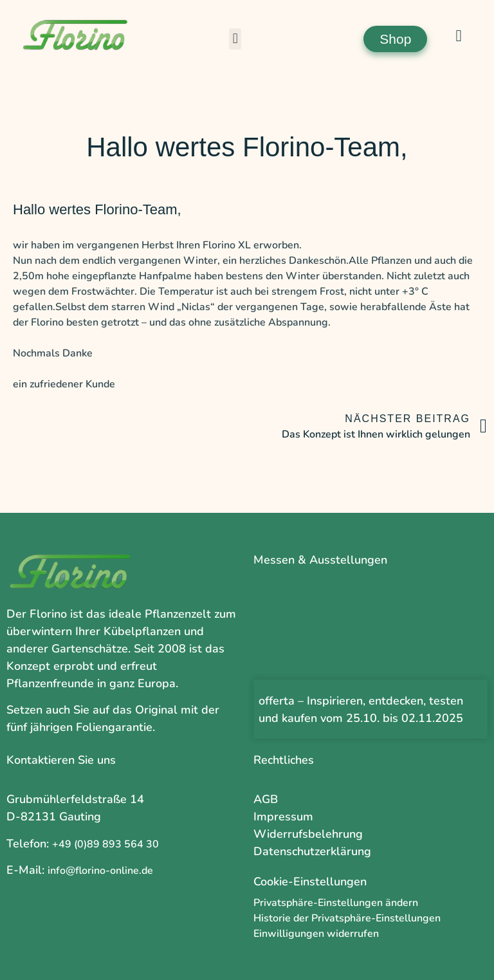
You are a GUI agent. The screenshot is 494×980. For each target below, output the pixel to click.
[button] (235, 39)
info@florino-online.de (100, 871)
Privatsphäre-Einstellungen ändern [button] (336, 903)
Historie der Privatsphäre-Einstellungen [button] (347, 918)
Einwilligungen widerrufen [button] (316, 934)
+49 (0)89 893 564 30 (105, 844)
